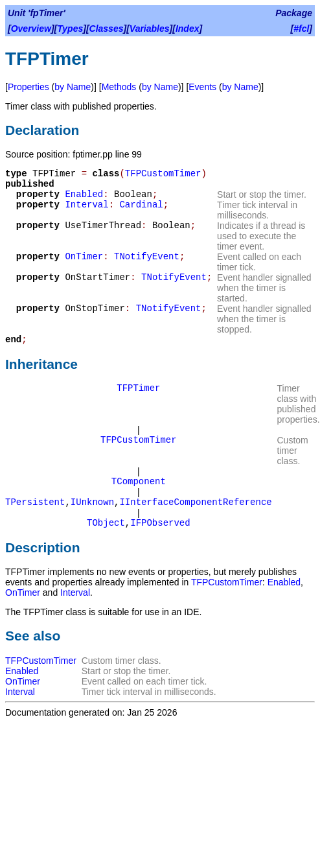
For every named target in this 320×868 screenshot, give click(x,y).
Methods (119, 87)
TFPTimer (138, 388)
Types (70, 29)
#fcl (301, 29)
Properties (29, 87)
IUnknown (92, 502)
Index (188, 29)
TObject (106, 523)
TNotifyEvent (147, 257)
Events (202, 87)
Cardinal (141, 205)
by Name (73, 87)
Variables (150, 29)
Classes (107, 29)
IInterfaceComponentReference (195, 502)
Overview (31, 29)
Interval (86, 205)
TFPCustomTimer (163, 174)
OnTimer (84, 257)
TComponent (139, 482)
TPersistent (35, 502)
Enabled (84, 194)
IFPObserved (160, 523)
